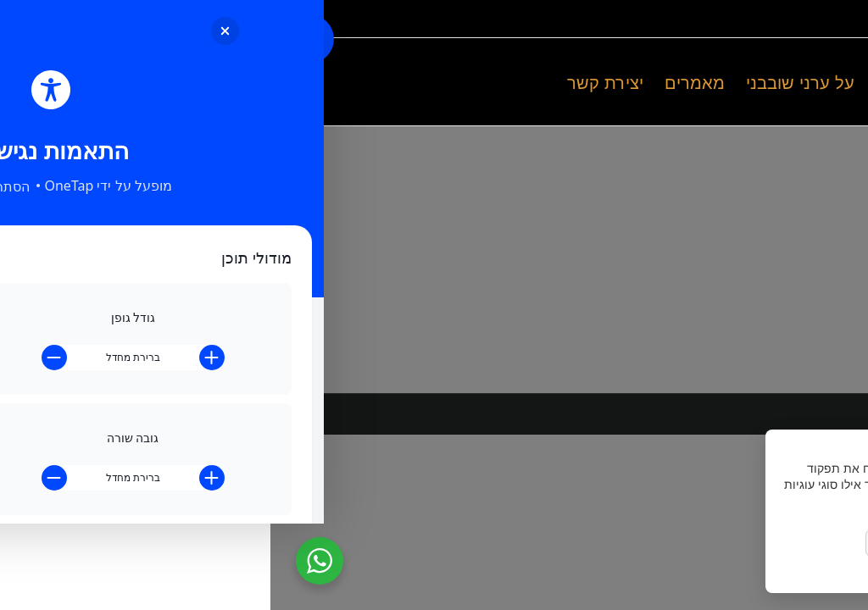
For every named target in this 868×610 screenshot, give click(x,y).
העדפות (623, 543)
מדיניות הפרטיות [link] (799, 574)
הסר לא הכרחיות (711, 543)
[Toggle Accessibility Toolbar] (39, 39)
